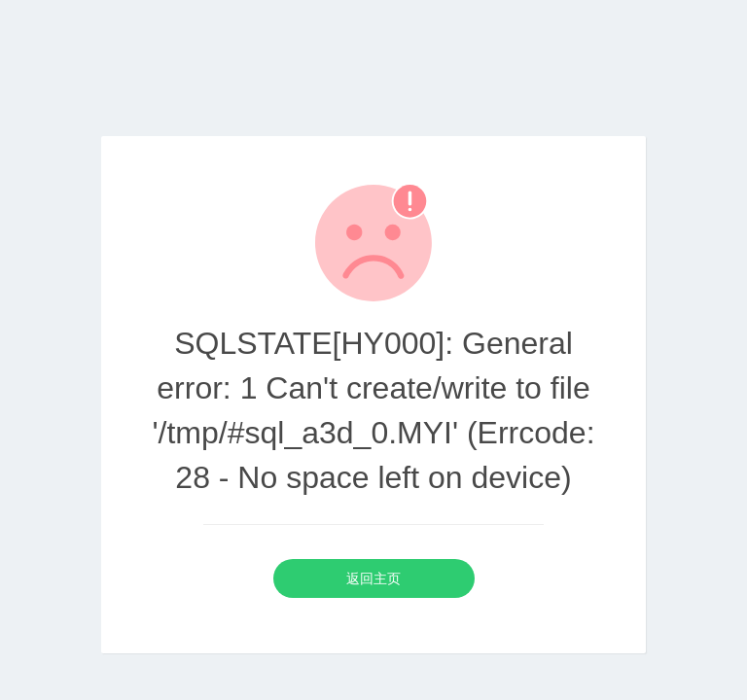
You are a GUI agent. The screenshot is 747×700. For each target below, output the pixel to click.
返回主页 (373, 578)
